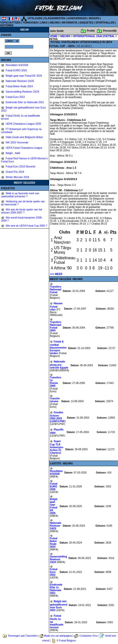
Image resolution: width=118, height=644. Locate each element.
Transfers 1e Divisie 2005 (56, 382)
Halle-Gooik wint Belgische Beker (24, 137)
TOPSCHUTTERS (10, 23)
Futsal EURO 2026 (16, 70)
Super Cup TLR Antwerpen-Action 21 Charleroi (57, 447)
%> (12, 41)
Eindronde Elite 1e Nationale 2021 (25, 102)
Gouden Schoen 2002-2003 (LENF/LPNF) (58, 417)
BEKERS (94, 18)
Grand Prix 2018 (15, 172)
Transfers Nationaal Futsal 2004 (56, 326)
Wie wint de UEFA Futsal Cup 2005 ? (26, 226)
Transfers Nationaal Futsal (56, 289)
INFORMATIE (69, 23)
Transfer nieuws (55, 400)
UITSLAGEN (35, 18)
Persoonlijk (110, 31)
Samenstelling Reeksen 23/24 (22, 92)
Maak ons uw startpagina (58, 636)
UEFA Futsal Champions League (24, 148)
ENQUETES (86, 23)
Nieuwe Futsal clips (56, 306)
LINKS (44, 23)
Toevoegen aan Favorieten (22, 636)
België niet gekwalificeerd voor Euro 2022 (59, 606)
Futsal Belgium (68, 641)
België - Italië (13, 153)
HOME (54, 36)
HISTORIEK (7, 25)
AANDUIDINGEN (77, 18)
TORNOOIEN (30, 23)
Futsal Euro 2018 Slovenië (20, 167)
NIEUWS (55, 23)
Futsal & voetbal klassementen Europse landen (58, 347)
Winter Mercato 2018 (17, 177)
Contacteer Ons (88, 636)
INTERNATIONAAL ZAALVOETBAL (94, 36)
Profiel (91, 31)
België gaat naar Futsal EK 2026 (24, 76)
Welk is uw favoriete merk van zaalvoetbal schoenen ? (20, 195)
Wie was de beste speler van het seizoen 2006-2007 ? (22, 211)
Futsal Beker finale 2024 (19, 86)
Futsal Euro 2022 (15, 97)
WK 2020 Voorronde (17, 143)
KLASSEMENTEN (55, 18)
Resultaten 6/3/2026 (17, 65)
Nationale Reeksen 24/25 (20, 81)
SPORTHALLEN (105, 23)
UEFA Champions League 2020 (23, 124)
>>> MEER (56, 274)
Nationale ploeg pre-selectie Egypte (59, 365)
